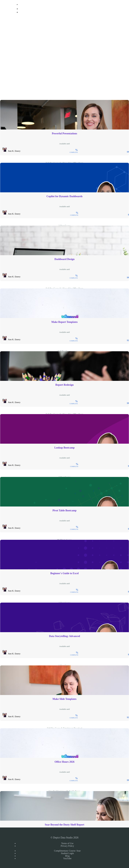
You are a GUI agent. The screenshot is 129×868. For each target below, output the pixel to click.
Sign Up (24, 17)
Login (22, 9)
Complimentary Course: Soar (67, 851)
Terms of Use (67, 843)
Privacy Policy (67, 846)
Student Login (67, 853)
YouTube (67, 858)
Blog (67, 856)
